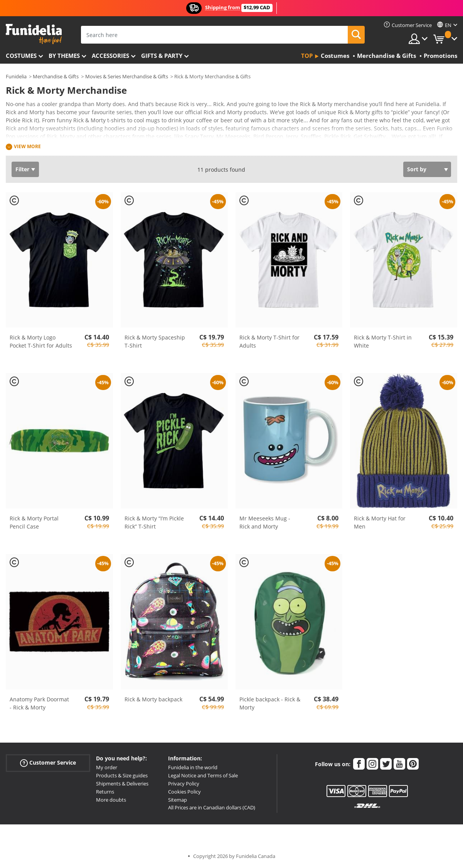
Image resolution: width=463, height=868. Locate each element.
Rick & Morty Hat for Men (380, 522)
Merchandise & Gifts (56, 76)
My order (107, 767)
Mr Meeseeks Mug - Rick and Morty (265, 522)
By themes (64, 56)
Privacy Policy (184, 784)
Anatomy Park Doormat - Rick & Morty (39, 703)
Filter (22, 169)
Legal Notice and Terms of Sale (203, 775)
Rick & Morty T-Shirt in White (383, 341)
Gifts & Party (162, 56)
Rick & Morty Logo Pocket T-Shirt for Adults (41, 341)
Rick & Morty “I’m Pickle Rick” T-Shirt (154, 522)
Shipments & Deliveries (122, 784)
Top (307, 56)
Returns (105, 792)
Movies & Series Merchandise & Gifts (127, 76)
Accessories (110, 56)
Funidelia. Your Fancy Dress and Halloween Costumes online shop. (34, 34)
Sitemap (178, 800)
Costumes (21, 56)
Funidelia (16, 76)
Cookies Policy (184, 792)
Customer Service (48, 763)
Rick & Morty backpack (153, 699)
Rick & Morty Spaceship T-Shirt (155, 341)
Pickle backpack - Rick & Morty (270, 703)
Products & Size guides (122, 775)
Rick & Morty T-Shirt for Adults (269, 341)
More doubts (111, 800)
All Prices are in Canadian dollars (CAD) (212, 807)
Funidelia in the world (193, 767)
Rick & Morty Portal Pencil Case (34, 522)
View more (27, 146)
